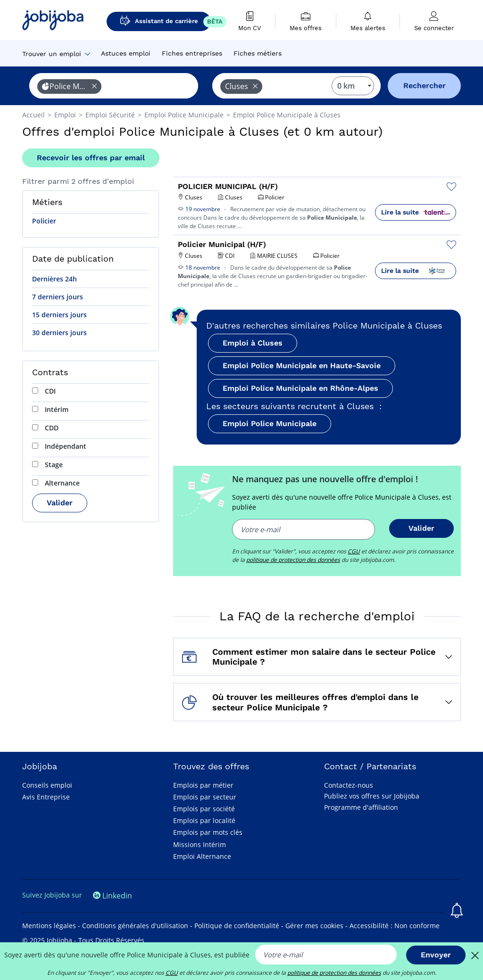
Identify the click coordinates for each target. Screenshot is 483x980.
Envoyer (436, 955)
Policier (44, 221)
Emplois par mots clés (208, 832)
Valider (60, 503)
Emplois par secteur (205, 797)
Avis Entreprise (46, 797)
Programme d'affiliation (361, 807)
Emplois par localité (204, 820)
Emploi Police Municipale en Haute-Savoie (302, 366)
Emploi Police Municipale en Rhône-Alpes (300, 388)
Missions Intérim (200, 844)
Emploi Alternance (202, 856)
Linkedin (112, 896)
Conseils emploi (47, 785)
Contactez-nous (349, 785)
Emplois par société (204, 809)
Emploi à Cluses (253, 343)
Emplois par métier (203, 785)
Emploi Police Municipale (270, 424)
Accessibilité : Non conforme (395, 926)
